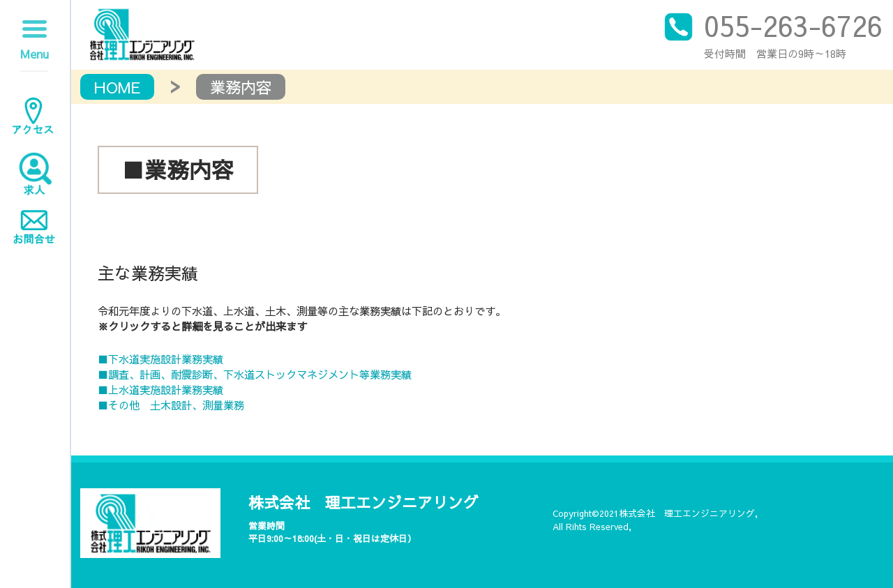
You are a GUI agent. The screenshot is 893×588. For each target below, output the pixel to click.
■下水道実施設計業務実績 (160, 359)
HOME (117, 87)
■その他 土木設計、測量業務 (171, 405)
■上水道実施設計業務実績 (160, 390)
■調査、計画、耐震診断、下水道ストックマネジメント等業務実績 (255, 374)
